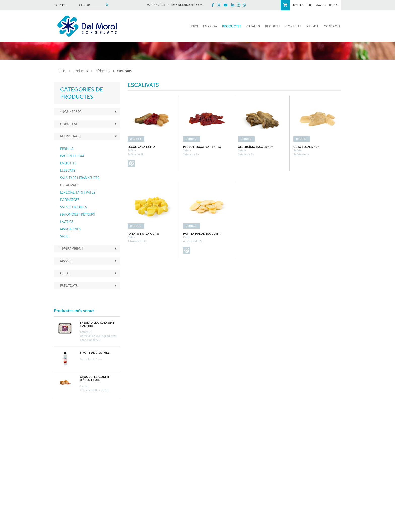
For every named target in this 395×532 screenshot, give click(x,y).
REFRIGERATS (102, 71)
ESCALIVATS (124, 71)
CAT (62, 5)
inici (63, 71)
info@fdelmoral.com (187, 5)
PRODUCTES (80, 71)
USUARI (299, 5)
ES (55, 5)
